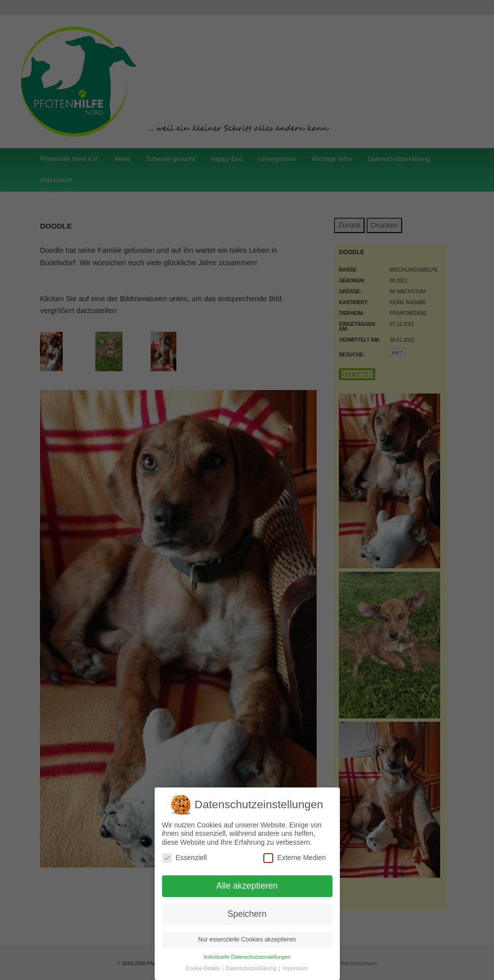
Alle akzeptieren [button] (247, 886)
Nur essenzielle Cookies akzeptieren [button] (247, 940)
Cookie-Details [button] (203, 968)
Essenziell (185, 858)
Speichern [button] (247, 914)
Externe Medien (294, 858)
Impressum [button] (295, 968)
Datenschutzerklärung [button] (252, 968)
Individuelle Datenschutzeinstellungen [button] (247, 957)
